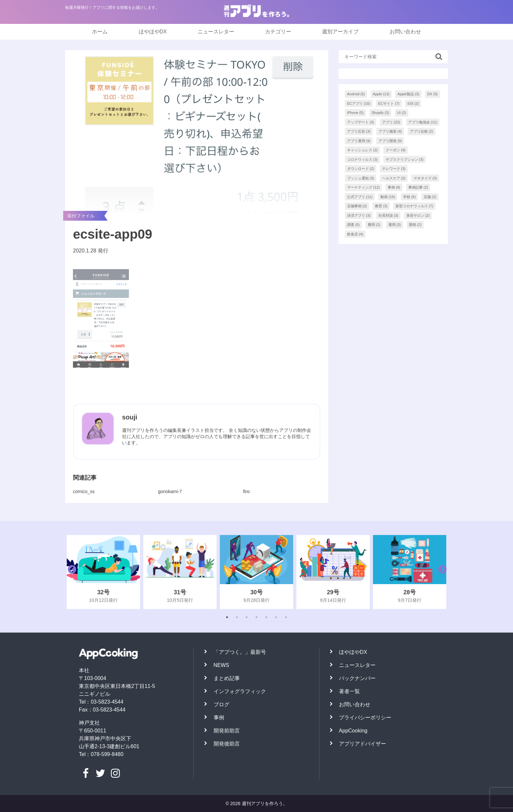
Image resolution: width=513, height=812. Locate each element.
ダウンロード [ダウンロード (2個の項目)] (361, 169)
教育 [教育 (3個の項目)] (381, 206)
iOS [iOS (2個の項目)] (413, 103)
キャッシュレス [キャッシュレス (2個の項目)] (363, 150)
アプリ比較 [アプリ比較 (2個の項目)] (422, 131)
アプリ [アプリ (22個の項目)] (391, 122)
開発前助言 (227, 731)
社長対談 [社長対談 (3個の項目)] (389, 215)
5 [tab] (266, 617)
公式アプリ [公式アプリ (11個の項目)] (360, 197)
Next (441, 572)
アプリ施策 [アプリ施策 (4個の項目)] (390, 131)
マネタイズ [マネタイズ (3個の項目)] (425, 178)
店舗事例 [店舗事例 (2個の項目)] (357, 206)
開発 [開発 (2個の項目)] (415, 225)
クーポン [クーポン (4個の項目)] (396, 150)
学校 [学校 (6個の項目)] (409, 197)
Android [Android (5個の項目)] (356, 94)
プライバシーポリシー (365, 718)
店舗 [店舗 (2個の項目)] (430, 197)
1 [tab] (227, 617)
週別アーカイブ (340, 32)
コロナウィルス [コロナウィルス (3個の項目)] (363, 159)
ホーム (100, 32)
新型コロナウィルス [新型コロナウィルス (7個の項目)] (415, 206)
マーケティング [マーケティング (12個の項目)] (363, 187)
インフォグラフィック (240, 691)
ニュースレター (216, 32)
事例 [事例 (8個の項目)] (394, 187)
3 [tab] (247, 617)
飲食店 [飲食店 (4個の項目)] (355, 234)
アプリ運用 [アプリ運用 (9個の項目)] (359, 141)
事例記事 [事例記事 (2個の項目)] (418, 187)
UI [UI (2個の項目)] (402, 113)
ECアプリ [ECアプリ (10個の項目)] (359, 103)
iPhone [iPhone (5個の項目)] (355, 113)
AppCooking (353, 731)
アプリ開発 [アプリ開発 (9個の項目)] (390, 141)
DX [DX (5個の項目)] (433, 94)
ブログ (221, 704)
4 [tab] (256, 617)
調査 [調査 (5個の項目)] (354, 225)
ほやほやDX (153, 32)
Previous (70, 572)
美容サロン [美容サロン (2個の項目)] (418, 215)
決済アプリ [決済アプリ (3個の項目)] (359, 215)
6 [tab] (276, 617)
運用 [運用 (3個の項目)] (395, 225)
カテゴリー (278, 32)
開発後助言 (227, 744)
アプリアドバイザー (363, 744)
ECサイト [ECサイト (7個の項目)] (389, 103)
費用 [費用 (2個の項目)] (374, 225)
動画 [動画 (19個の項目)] (388, 197)
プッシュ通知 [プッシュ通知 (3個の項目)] (361, 178)
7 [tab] (286, 617)
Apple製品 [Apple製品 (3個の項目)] (408, 94)
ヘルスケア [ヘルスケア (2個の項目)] (394, 178)
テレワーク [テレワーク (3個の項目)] (394, 169)
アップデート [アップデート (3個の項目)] (361, 122)
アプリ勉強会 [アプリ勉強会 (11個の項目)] (423, 122)
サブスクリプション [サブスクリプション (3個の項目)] (405, 159)
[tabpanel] (103, 572)
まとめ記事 (227, 678)
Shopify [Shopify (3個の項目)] (380, 113)
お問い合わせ (405, 32)
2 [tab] (237, 617)
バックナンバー (357, 678)
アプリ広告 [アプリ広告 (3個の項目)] (359, 131)
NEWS (221, 665)
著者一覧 (349, 691)
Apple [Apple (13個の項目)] (381, 94)
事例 (219, 718)
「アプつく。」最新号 (240, 652)
